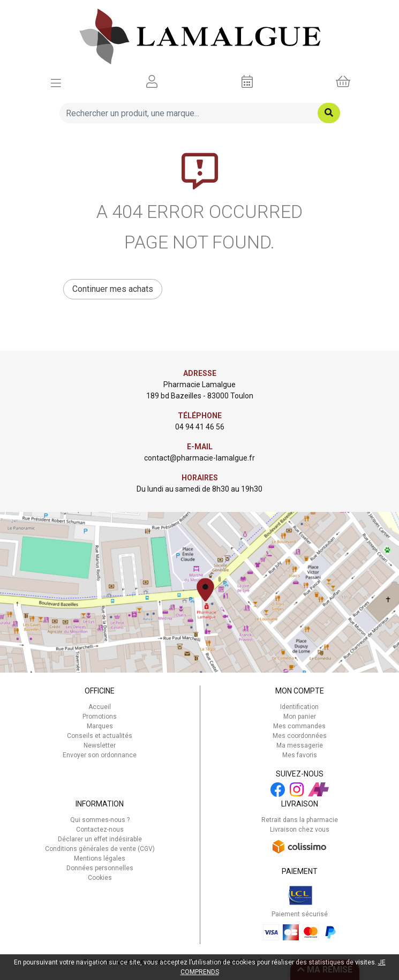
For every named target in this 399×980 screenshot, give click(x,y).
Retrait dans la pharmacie (300, 820)
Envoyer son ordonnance (100, 755)
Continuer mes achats (113, 289)
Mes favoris (300, 755)
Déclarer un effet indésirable (100, 839)
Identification (299, 707)
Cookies (100, 878)
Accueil (100, 707)
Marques (100, 726)
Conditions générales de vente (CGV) (100, 849)
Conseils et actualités (100, 736)
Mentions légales (100, 858)
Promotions (100, 717)
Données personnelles (100, 868)
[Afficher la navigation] (56, 82)
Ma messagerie (300, 745)
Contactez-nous (100, 830)
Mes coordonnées (300, 736)
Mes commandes (299, 726)
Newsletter (100, 745)
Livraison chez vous (300, 830)
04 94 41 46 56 (200, 427)
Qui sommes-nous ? (100, 820)
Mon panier (300, 717)
